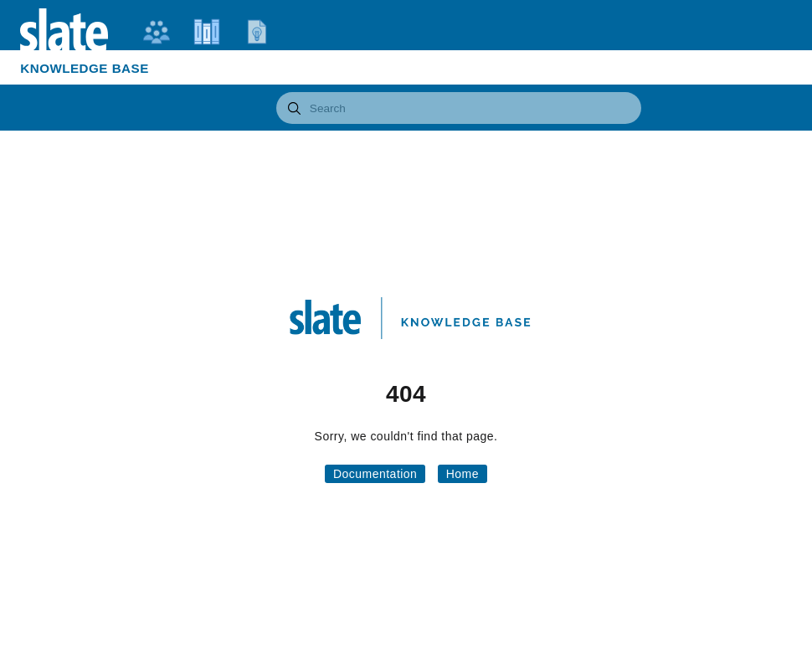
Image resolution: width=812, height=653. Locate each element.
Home (463, 474)
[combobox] (459, 108)
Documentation (375, 474)
